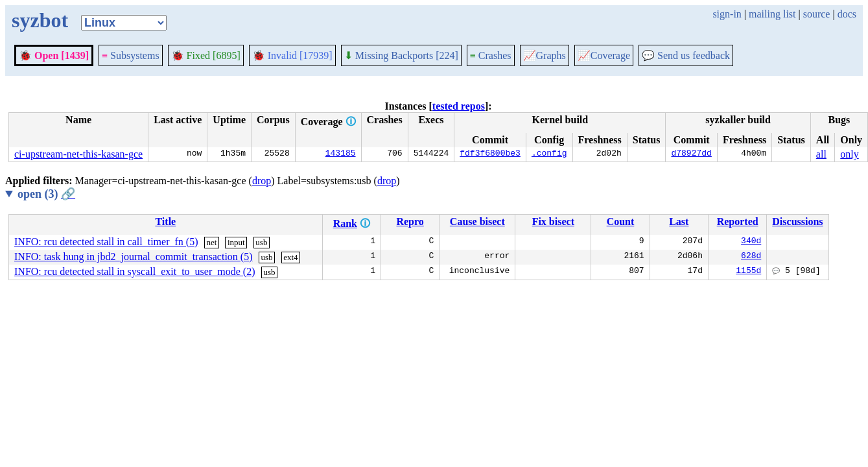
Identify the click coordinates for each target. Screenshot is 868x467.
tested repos (459, 106)
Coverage (604, 55)
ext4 (290, 257)
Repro (410, 222)
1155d (748, 272)
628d (751, 257)
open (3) (46, 194)
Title (165, 222)
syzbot (40, 20)
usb (261, 242)
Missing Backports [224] (401, 55)
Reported (738, 222)
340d (751, 242)
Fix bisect (553, 222)
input (236, 242)
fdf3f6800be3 (490, 154)
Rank (345, 223)
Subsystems (131, 55)
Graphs (545, 55)
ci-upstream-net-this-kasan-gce (78, 154)
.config (549, 154)
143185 (341, 154)
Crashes (491, 55)
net (211, 242)
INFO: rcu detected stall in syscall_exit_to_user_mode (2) (135, 271)
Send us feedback (686, 55)
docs (847, 14)
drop (262, 181)
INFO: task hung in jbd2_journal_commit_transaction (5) (134, 257)
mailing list (772, 14)
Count (621, 222)
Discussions (797, 222)
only (849, 154)
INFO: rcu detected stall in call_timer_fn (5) (106, 242)
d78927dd (691, 154)
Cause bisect (477, 222)
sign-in (727, 14)
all (821, 154)
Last (679, 222)
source (817, 14)
